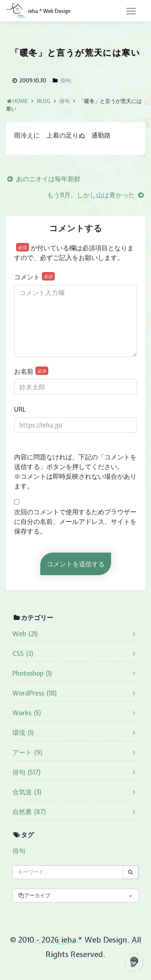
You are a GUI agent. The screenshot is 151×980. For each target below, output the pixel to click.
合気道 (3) (27, 792)
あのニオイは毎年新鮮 (43, 179)
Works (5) (27, 713)
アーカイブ (34, 895)
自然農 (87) (29, 812)
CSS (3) (23, 653)
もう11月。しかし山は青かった (96, 195)
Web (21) (25, 634)
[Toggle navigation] (131, 11)
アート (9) (28, 752)
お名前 (31, 371)
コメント (34, 277)
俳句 (66, 81)
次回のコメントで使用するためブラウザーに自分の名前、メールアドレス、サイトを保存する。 (75, 521)
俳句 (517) (27, 772)
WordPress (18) (35, 693)
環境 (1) (23, 733)
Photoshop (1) (32, 673)
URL (20, 409)
